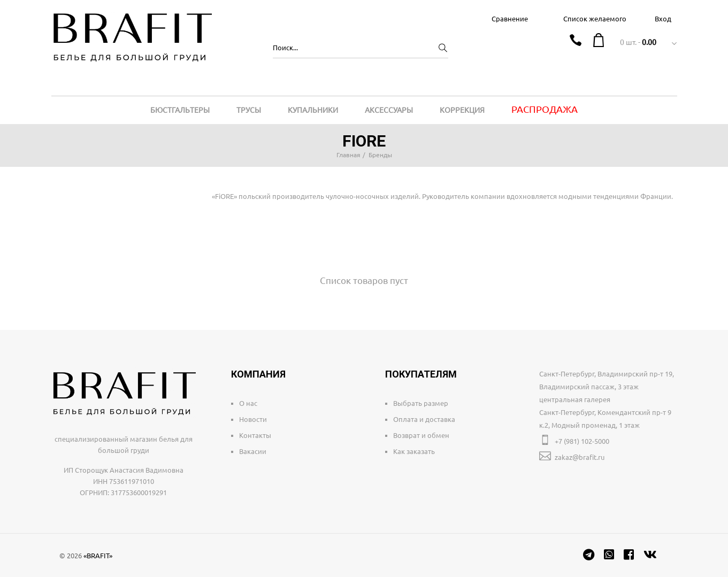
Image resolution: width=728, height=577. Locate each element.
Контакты (255, 435)
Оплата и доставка (424, 419)
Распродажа (545, 109)
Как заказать (414, 451)
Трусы (249, 110)
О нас (248, 403)
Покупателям (421, 374)
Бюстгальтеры (180, 110)
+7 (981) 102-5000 (582, 441)
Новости (253, 419)
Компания (258, 374)
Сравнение (510, 19)
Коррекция (462, 110)
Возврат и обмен (421, 435)
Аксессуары (389, 110)
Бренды (380, 155)
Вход (663, 19)
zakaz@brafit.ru (580, 457)
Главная (348, 155)
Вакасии (253, 451)
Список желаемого (595, 19)
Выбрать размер (421, 403)
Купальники (313, 110)
